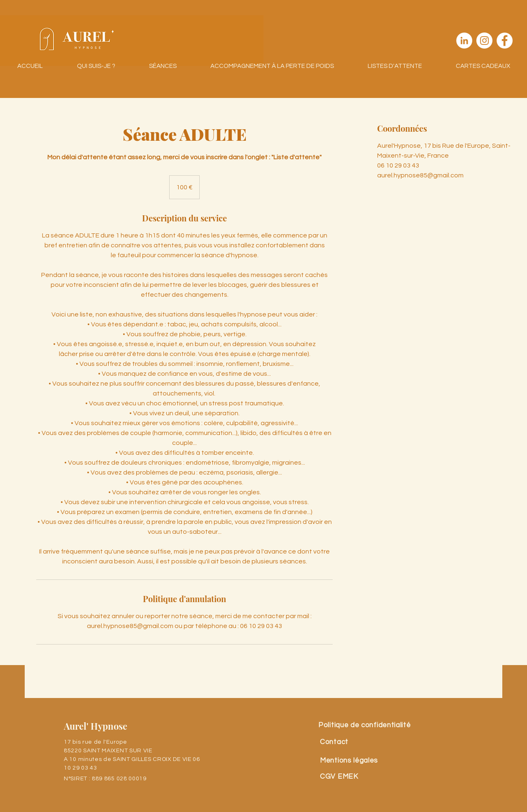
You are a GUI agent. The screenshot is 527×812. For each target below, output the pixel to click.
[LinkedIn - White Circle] (464, 41)
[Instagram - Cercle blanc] (484, 41)
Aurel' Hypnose (96, 726)
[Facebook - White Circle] (505, 41)
